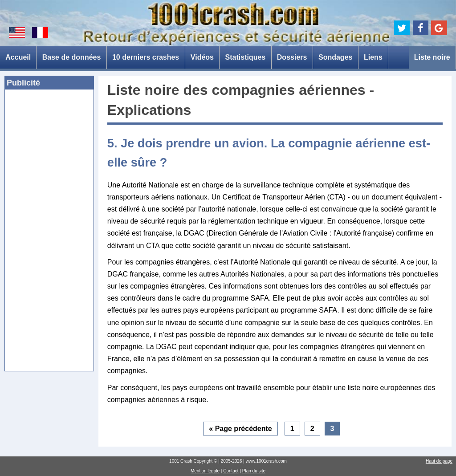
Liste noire (432, 57)
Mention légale (205, 471)
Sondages (335, 57)
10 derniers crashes (146, 57)
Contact (231, 471)
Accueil (18, 57)
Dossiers (292, 57)
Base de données (72, 57)
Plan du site (254, 471)
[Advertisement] (49, 233)
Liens (373, 57)
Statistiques (246, 57)
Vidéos (202, 57)
